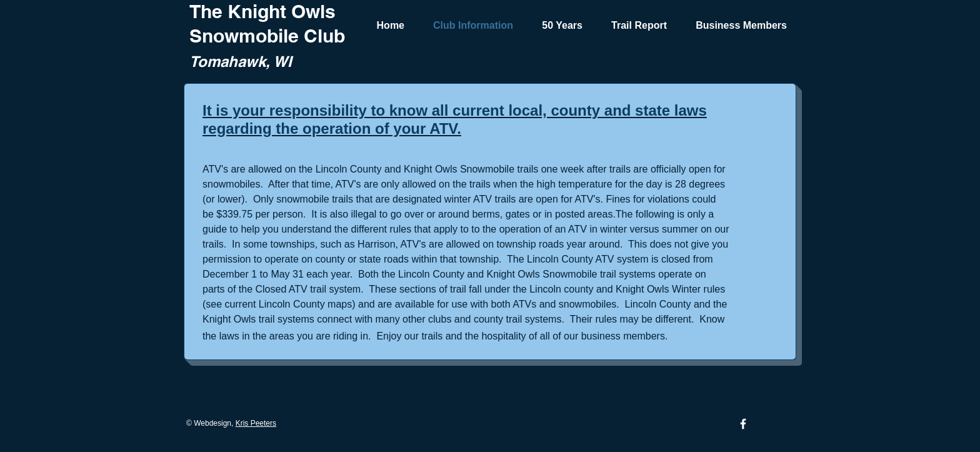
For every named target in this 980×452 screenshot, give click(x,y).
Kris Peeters (256, 423)
